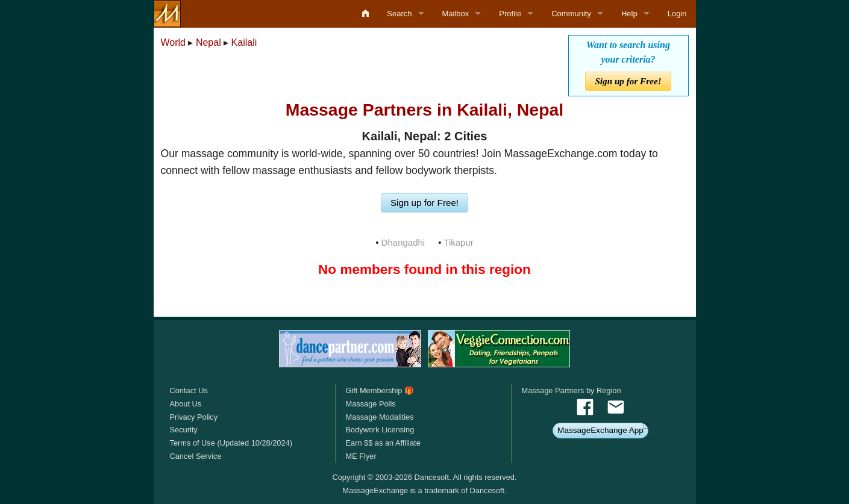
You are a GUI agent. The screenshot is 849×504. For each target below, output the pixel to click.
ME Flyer (361, 456)
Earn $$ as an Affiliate (383, 443)
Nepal (208, 42)
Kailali (244, 42)
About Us (186, 404)
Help (629, 14)
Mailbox (456, 14)
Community (571, 14)
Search (399, 14)
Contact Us (189, 390)
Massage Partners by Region (572, 390)
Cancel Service (196, 456)
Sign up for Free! (628, 81)
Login (677, 14)
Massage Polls (370, 404)
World (174, 42)
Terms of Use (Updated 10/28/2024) (231, 443)
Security (184, 430)
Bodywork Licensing (380, 430)
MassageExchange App (600, 430)
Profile (510, 14)
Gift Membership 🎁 (379, 390)
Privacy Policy (194, 417)
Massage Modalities (379, 417)
